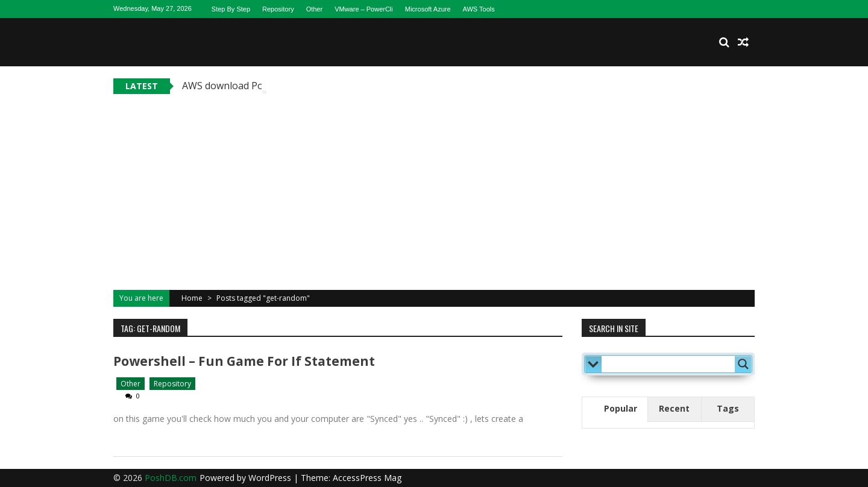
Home (192, 298)
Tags (728, 408)
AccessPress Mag (367, 478)
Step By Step (231, 9)
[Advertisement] (434, 184)
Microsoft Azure (428, 9)
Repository (278, 9)
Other (315, 9)
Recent (674, 408)
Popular (621, 408)
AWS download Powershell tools (254, 86)
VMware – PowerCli (364, 9)
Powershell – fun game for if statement (244, 361)
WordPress (271, 478)
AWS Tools (479, 9)
